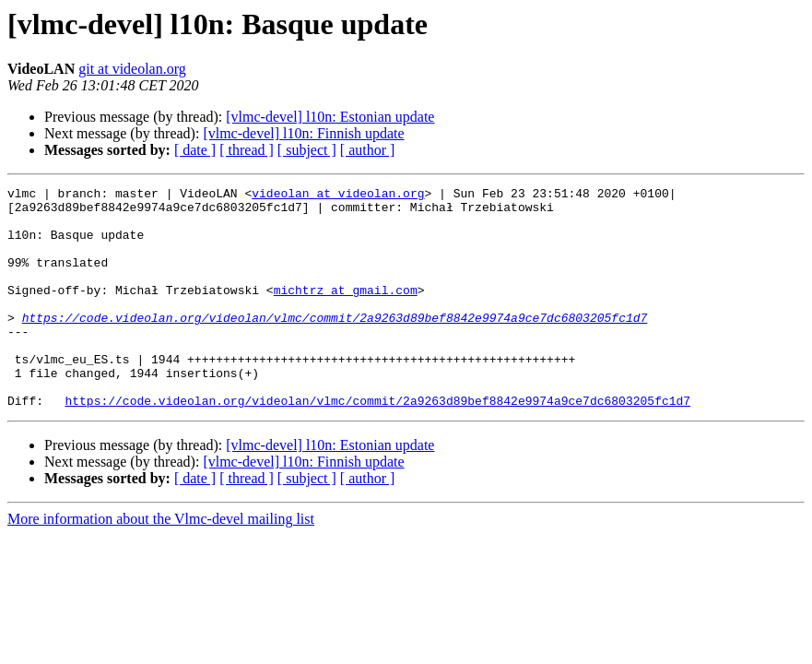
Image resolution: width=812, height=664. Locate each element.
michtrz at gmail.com (346, 312)
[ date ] (195, 150)
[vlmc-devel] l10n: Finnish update (303, 133)
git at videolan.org (132, 69)
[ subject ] (307, 150)
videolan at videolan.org (338, 196)
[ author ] (368, 150)
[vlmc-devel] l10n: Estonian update (330, 117)
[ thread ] (247, 150)
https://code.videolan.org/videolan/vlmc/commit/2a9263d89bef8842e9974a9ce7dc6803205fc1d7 (335, 345)
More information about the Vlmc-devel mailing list (161, 563)
